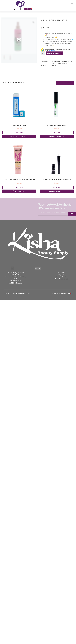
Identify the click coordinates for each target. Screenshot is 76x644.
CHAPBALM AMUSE (19, 125)
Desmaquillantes (56, 61)
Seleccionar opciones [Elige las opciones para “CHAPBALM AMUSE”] (19, 136)
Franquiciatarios (61, 277)
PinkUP (54, 66)
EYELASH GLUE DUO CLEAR (57, 125)
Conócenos (61, 273)
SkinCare (64, 63)
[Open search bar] (15, 9)
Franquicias (61, 275)
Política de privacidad (61, 279)
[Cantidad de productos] (43, 53)
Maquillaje (65, 61)
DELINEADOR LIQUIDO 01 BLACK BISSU (57, 180)
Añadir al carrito (55, 53)
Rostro (70, 61)
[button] (72, 4)
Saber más (53, 51)
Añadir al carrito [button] (57, 136)
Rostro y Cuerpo (56, 63)
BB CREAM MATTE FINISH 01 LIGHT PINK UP (19, 180)
